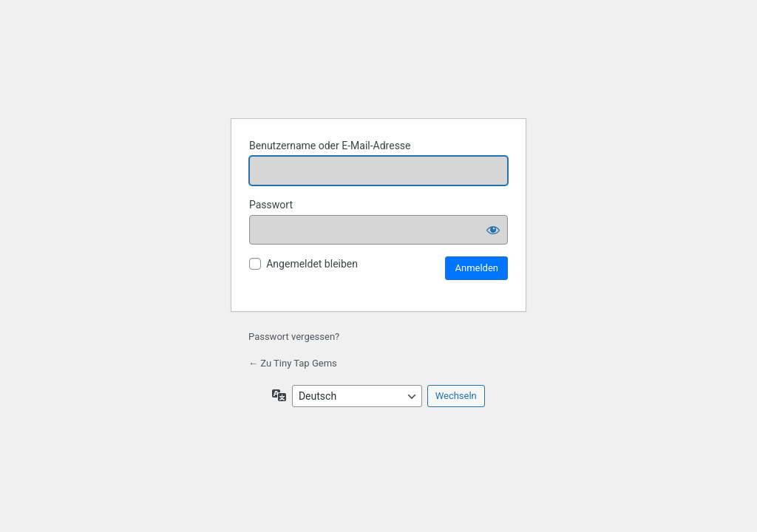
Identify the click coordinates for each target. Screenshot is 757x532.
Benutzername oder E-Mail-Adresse (330, 146)
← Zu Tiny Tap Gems (293, 363)
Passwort (271, 205)
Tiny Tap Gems (378, 69)
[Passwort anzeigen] (493, 230)
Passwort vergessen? (294, 337)
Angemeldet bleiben (312, 264)
